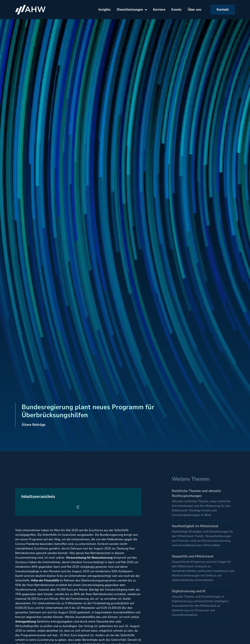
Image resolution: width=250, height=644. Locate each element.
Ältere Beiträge (34, 425)
